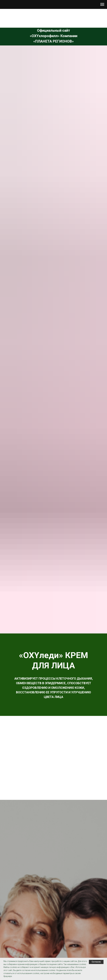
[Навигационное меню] (102, 4)
